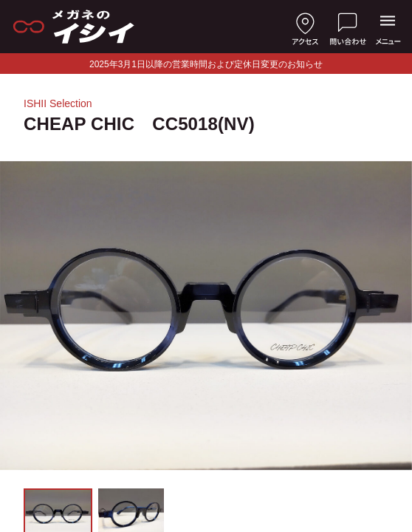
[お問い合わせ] (348, 27)
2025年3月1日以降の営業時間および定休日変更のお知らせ (206, 64)
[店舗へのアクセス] (305, 27)
